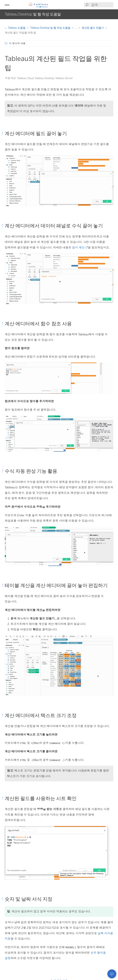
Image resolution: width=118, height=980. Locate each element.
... (76, 28)
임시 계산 (80, 248)
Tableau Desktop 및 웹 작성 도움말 (51, 28)
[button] (7, 5)
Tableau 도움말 (15, 28)
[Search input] (102, 5)
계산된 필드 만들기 (93, 28)
